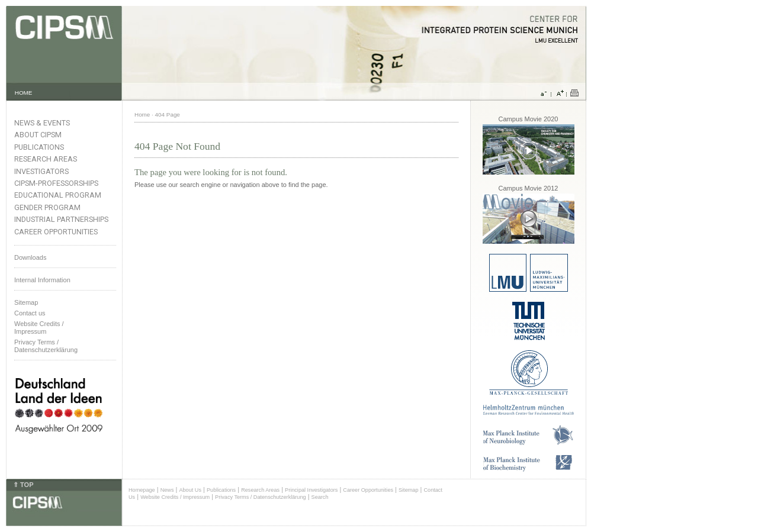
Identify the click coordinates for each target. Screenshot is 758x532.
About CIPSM (38, 135)
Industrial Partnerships (61, 219)
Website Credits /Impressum (39, 328)
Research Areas (46, 159)
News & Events (42, 123)
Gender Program (47, 207)
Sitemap (26, 302)
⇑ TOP (23, 485)
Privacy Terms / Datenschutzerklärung (46, 346)
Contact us (30, 313)
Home (142, 115)
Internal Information (42, 280)
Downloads (30, 257)
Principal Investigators (311, 490)
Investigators (41, 171)
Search (320, 497)
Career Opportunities (56, 232)
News (167, 490)
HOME (24, 93)
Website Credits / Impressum (175, 497)
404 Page (168, 115)
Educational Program (58, 195)
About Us (190, 490)
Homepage (142, 490)
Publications (39, 147)
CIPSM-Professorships (56, 183)
